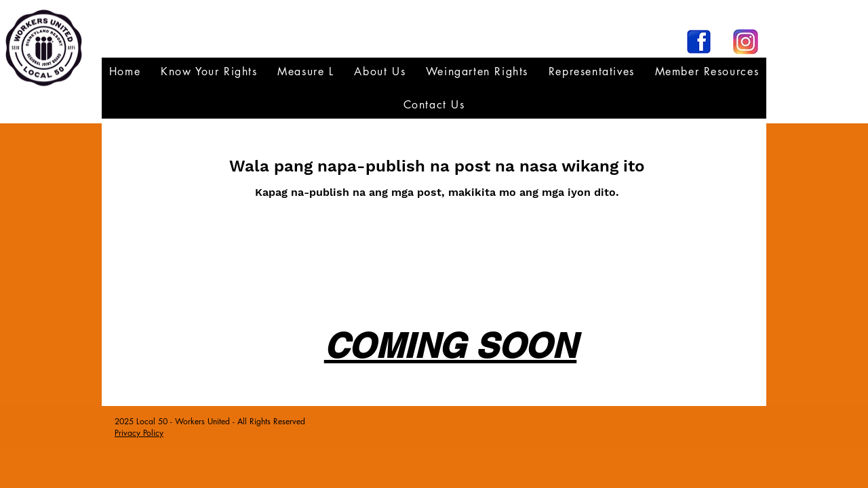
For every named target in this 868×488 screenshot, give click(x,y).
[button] (592, 72)
